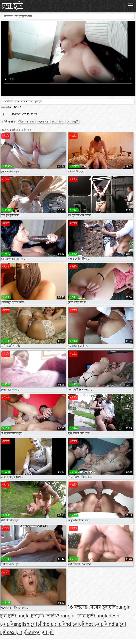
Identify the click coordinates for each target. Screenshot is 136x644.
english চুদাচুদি (29, 624)
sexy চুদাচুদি (41, 632)
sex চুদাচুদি (18, 632)
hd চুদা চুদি (55, 624)
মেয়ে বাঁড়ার (58, 122)
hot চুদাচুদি (97, 624)
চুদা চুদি (12, 6)
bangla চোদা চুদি (77, 616)
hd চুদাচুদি (76, 624)
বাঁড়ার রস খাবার (26, 122)
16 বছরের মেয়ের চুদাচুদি (91, 607)
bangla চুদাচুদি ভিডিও (37, 616)
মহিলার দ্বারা (43, 122)
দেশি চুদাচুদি (72, 122)
